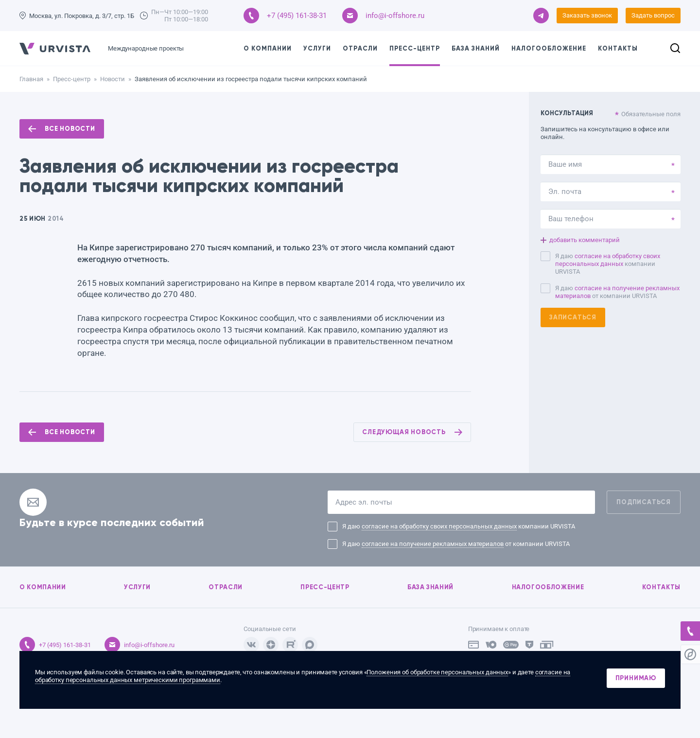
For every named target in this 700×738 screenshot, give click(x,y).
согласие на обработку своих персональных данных (608, 260)
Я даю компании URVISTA (608, 264)
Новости (113, 79)
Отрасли (360, 49)
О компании (268, 49)
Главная (31, 79)
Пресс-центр (415, 49)
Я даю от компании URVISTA (617, 292)
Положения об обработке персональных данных (437, 672)
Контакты (618, 49)
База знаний (476, 49)
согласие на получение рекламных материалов (433, 544)
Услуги (317, 49)
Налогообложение (549, 49)
